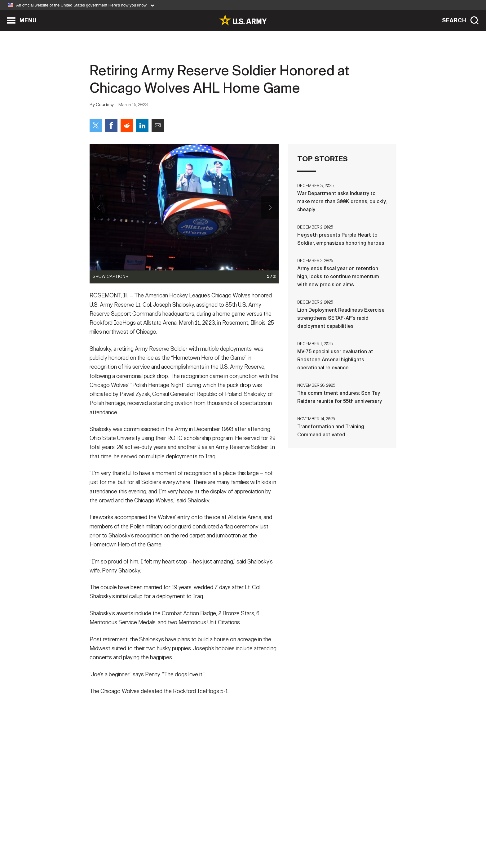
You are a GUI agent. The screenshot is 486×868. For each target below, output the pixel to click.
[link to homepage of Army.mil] (243, 20)
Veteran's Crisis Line (360, 841)
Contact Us (137, 841)
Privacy (171, 841)
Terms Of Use (205, 841)
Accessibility (248, 841)
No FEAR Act (310, 841)
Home (107, 841)
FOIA (281, 841)
